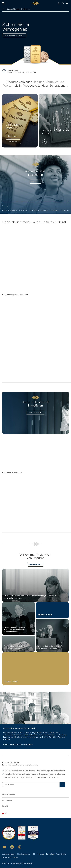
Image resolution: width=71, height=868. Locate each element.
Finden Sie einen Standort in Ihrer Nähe (19, 744)
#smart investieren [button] (9, 210)
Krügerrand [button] (23, 210)
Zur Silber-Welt (14, 142)
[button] (35, 813)
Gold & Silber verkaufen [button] (39, 210)
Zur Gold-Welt (13, 136)
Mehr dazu (35, 182)
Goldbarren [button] (54, 210)
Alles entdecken (35, 565)
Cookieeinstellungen (9, 854)
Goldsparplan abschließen (14, 35)
